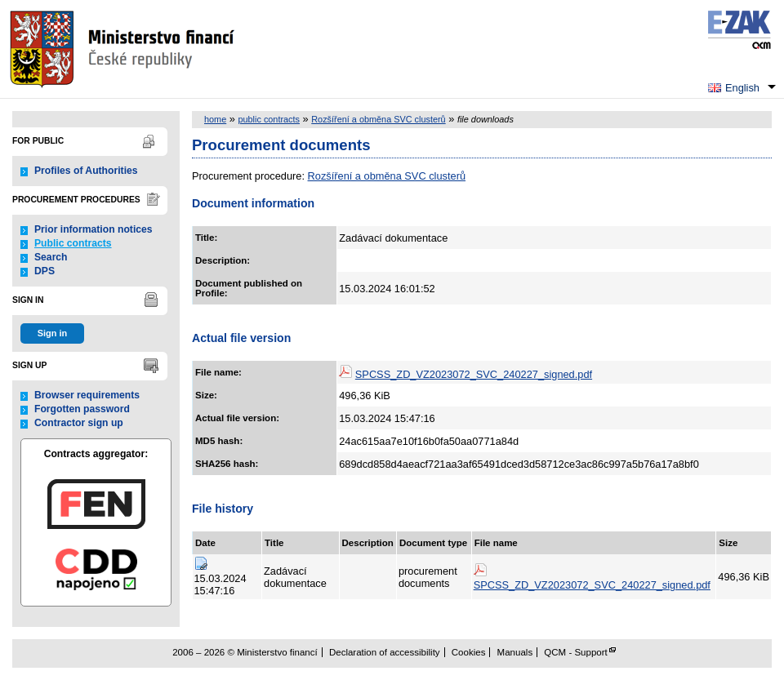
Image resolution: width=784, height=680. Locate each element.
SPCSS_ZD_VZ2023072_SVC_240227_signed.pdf (474, 374)
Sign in (52, 333)
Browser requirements (87, 395)
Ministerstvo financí (124, 49)
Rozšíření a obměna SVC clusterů (378, 119)
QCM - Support (575, 652)
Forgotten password (82, 409)
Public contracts (73, 243)
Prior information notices (94, 229)
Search (51, 257)
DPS (45, 271)
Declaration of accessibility (385, 652)
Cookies (469, 652)
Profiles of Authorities (86, 171)
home (215, 119)
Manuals (515, 652)
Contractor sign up (79, 423)
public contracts (269, 119)
